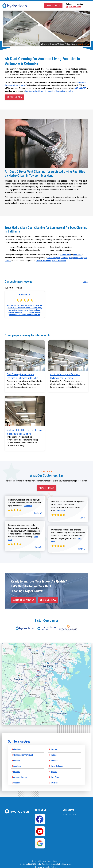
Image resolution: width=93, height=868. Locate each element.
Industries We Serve (57, 44)
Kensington (60, 91)
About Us (35, 857)
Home (44, 44)
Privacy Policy (46, 857)
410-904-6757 (74, 7)
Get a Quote (53, 5)
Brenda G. (38, 547)
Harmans (54, 750)
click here (77, 255)
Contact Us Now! (23, 600)
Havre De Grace (57, 761)
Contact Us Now (14, 97)
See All (86, 282)
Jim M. (83, 518)
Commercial (71, 44)
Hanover (54, 745)
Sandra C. (82, 549)
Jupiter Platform (51, 862)
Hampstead (51, 91)
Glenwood (42, 91)
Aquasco (16, 778)
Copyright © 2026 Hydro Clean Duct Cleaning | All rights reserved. (47, 859)
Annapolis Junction (20, 772)
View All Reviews (47, 488)
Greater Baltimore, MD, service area (51, 261)
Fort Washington (31, 91)
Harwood (54, 756)
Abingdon (17, 756)
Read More (28, 506)
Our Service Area (19, 737)
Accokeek (17, 761)
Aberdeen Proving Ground (23, 750)
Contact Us (57, 857)
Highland (54, 767)
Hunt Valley (55, 772)
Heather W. (38, 513)
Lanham (70, 91)
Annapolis (17, 767)
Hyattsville (55, 778)
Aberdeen (17, 745)
